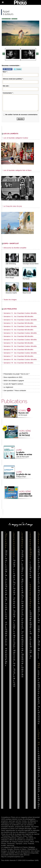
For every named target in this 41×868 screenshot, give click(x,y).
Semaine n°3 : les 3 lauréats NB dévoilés (17, 330)
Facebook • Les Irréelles (14, 620)
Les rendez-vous (39, 621)
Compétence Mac (31, 570)
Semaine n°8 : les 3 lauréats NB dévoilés (17, 363)
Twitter (14, 650)
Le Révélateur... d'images (39, 583)
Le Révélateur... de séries (39, 603)
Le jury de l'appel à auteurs (12, 384)
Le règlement (7, 387)
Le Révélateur (22, 624)
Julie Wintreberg (11, 264)
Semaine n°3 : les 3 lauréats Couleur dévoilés (19, 326)
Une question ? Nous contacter (14, 390)
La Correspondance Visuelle (23, 642)
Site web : (6, 86)
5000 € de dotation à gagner (13, 381)
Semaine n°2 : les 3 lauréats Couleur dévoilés (19, 320)
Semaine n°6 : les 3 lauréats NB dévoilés (17, 350)
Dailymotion (14, 681)
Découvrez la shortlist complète (14, 248)
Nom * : (5, 72)
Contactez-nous (6, 644)
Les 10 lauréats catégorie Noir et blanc (17, 170)
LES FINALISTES (9, 309)
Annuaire (23, 662)
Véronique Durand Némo (31, 264)
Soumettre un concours (39, 715)
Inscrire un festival (39, 697)
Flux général (39, 551)
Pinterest (14, 658)
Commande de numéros (39, 757)
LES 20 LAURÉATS (10, 134)
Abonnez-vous (6, 556)
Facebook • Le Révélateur (14, 599)
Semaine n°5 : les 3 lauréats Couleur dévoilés (19, 340)
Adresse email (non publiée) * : (13, 79)
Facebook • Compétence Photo (14, 573)
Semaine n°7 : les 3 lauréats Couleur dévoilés (19, 353)
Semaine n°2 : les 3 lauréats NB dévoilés (17, 323)
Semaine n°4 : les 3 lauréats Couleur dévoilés (19, 333)
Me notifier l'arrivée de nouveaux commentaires (21, 115)
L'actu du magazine (39, 564)
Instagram (14, 635)
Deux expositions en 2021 (12, 377)
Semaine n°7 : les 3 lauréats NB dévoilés (17, 356)
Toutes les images (9, 300)
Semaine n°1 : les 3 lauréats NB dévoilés (17, 316)
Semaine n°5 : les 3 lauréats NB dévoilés (17, 343)
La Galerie (22, 613)
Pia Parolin (26, 279)
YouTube (14, 672)
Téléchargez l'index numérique (6, 599)
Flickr (14, 665)
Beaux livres (39, 634)
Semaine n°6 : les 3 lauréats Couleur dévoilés (19, 346)
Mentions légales (6, 659)
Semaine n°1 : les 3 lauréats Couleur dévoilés (19, 313)
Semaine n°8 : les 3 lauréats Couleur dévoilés (19, 359)
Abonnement (39, 773)
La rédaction (39, 783)
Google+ (14, 644)
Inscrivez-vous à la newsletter (6, 624)
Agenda (23, 656)
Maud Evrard (27, 293)
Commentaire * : (8, 93)
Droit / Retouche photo (39, 798)
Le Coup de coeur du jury (12, 206)
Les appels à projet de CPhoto (23, 587)
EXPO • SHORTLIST (10, 243)
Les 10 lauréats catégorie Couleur (15, 138)
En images (23, 604)
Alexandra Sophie (11, 293)
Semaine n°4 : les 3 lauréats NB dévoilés (17, 336)
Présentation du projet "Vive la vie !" (16, 374)
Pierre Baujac (10, 278)
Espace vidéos (23, 672)
